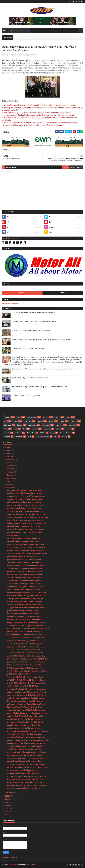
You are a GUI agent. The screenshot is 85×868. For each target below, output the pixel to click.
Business (20, 425)
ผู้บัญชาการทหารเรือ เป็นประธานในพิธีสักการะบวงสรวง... (26, 647)
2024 (7, 454)
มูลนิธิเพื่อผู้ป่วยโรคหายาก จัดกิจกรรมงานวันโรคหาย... (25, 572)
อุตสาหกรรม (46, 425)
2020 (7, 806)
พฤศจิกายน (11, 460)
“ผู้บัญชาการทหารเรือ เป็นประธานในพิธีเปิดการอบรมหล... (27, 496)
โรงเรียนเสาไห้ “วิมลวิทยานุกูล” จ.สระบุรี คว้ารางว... (25, 584)
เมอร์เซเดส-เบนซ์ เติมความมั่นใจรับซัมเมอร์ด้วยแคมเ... (25, 575)
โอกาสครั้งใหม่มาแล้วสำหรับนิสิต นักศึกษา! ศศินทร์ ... (25, 581)
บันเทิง (15, 421)
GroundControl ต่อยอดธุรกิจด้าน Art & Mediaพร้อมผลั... (25, 500)
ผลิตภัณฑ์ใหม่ (32, 418)
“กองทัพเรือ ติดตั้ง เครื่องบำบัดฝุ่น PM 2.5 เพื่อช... (23, 686)
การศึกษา (35, 55)
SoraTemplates (12, 865)
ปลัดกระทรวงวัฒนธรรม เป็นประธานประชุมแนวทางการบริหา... (28, 740)
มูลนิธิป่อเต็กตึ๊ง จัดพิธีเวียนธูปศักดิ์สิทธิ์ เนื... (21, 674)
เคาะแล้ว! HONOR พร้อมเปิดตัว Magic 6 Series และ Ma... (26, 656)
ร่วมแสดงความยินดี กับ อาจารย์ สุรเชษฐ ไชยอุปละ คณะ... (26, 765)
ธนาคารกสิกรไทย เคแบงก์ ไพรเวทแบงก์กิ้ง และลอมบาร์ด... (27, 515)
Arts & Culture (31, 433)
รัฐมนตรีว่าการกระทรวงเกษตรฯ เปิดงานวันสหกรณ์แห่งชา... (27, 548)
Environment (19, 437)
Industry (58, 429)
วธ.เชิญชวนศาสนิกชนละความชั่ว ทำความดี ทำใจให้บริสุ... (27, 608)
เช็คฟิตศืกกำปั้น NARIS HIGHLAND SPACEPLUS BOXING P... (26, 530)
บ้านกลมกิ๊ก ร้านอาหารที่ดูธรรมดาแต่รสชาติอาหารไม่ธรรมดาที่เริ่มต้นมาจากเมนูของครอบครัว (41, 340)
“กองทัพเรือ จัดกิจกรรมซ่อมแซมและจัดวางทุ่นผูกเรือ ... (25, 605)
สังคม (68, 418)
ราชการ (57, 418)
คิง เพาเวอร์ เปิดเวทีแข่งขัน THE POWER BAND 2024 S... (25, 722)
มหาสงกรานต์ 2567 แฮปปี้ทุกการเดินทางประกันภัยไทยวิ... (26, 506)
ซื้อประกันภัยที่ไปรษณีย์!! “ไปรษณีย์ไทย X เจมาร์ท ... (24, 707)
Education (34, 429)
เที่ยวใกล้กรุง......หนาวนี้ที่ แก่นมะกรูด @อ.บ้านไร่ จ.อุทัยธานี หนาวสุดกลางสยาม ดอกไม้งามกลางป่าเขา (43, 369)
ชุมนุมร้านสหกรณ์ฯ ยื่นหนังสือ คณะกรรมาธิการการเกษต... (27, 662)
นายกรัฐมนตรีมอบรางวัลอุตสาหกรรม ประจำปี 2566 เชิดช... (27, 786)
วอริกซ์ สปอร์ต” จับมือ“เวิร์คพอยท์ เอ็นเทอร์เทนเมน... (24, 734)
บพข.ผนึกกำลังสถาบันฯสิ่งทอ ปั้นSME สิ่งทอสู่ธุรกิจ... (24, 725)
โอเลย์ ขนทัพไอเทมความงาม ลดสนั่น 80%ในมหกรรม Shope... (28, 518)
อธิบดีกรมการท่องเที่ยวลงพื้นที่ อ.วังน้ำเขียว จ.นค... (24, 789)
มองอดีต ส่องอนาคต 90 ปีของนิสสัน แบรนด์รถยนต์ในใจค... (27, 566)
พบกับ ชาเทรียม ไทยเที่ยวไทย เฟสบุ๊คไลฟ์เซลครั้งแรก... (25, 620)
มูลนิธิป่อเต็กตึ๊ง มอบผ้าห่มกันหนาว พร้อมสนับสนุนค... (25, 560)
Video (29, 437)
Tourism (40, 421)
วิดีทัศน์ (42, 433)
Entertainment (32, 425)
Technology (47, 429)
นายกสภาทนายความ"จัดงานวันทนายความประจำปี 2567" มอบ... (29, 629)
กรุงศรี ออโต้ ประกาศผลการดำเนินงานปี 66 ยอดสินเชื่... (26, 521)
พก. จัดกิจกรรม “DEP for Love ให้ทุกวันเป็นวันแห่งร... (25, 719)
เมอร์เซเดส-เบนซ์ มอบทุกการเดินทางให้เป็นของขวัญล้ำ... (26, 704)
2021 (7, 803)
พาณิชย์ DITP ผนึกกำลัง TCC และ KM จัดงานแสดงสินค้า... (26, 680)
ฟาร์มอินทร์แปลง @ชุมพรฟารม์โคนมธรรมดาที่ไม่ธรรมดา (30, 378)
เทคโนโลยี (27, 421)
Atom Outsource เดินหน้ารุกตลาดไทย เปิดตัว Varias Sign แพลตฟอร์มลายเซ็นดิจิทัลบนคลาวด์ (39, 387)
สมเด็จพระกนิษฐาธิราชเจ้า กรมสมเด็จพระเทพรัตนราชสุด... (27, 524)
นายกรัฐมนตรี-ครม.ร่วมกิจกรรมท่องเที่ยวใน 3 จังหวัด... (25, 533)
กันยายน (10, 466)
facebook (79, 168)
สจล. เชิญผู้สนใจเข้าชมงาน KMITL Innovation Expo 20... (26, 737)
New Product (7, 425)
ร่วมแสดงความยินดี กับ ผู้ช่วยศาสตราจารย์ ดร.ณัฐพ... (25, 677)
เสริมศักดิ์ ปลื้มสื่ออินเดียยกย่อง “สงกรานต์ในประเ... (24, 617)
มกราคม (10, 792)
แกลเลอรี (6, 433)
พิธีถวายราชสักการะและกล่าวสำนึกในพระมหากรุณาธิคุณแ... (27, 635)
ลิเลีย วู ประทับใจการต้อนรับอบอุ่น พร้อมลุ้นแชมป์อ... (24, 590)
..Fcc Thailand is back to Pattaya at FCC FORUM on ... (25, 563)
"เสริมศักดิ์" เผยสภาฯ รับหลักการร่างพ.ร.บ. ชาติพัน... (24, 527)
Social (6, 429)
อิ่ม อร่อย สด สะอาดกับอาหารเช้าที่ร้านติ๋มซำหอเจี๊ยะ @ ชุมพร (31, 331)
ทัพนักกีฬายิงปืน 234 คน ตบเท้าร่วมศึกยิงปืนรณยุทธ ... (25, 632)
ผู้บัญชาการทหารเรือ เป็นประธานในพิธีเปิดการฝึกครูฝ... (26, 759)
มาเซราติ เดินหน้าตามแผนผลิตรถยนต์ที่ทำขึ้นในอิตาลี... (26, 780)
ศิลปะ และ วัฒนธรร (65, 433)
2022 (7, 799)
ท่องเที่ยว (45, 418)
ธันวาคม (10, 457)
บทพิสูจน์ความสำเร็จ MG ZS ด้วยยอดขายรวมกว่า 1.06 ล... (26, 623)
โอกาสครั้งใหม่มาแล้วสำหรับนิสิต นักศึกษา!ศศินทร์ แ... (25, 569)
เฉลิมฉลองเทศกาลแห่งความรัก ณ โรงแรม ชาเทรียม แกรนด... (28, 783)
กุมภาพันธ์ (11, 488)
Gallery (52, 433)
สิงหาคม (10, 469)
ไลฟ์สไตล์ (7, 418)
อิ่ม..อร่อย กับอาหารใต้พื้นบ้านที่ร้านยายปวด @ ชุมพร (28, 349)
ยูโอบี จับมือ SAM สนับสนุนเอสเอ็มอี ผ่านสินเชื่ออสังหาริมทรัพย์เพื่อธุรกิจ (34, 322)
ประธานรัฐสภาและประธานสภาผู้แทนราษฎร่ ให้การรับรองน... (28, 731)
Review (69, 429)
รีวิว (24, 429)
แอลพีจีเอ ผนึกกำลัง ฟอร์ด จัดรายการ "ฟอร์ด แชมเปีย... (25, 653)
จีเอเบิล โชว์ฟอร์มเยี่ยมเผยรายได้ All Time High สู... (24, 539)
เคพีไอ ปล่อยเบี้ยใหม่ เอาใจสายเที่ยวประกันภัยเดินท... (25, 503)
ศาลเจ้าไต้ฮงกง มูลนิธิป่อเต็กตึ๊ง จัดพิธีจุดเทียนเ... (23, 771)
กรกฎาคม (11, 472)
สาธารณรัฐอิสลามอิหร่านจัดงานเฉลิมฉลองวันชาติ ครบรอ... (27, 777)
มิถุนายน (10, 475)
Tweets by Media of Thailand (10, 304)
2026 (7, 448)
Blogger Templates (30, 865)
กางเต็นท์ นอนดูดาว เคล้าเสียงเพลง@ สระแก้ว (26, 396)
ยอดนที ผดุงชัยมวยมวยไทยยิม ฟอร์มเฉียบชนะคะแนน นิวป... (27, 671)
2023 (7, 796)
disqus (72, 168)
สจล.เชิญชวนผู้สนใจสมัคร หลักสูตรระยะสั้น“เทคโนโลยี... (26, 689)
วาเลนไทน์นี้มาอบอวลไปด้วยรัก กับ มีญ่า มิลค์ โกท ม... (25, 749)
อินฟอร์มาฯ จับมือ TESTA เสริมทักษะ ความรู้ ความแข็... (25, 716)
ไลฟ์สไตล (18, 433)
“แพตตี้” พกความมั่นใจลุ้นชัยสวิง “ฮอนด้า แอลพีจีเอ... (25, 650)
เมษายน (10, 481)
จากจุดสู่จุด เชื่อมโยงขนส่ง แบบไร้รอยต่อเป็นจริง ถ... (24, 774)
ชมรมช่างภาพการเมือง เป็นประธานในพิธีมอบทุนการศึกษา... (27, 551)
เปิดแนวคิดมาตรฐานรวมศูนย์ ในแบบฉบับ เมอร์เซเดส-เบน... (27, 593)
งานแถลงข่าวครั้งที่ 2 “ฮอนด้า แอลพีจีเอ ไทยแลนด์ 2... (25, 746)
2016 (7, 815)
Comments (63, 293)
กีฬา (5, 421)
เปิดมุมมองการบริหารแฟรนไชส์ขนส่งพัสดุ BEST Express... (26, 744)
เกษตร (62, 421)
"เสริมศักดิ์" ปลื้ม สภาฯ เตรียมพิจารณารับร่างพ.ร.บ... (24, 542)
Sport (15, 429)
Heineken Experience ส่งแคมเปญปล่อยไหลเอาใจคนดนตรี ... (27, 596)
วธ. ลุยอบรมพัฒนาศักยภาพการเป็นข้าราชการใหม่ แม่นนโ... (27, 638)
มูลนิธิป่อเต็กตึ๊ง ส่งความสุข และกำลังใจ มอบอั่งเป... (24, 611)
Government (59, 425)
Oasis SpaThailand (13, 536)
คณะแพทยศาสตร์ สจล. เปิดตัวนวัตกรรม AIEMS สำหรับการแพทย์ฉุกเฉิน (33, 313)
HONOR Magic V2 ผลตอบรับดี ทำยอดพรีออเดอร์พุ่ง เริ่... (25, 756)
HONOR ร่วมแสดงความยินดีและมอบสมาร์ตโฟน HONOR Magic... (28, 659)
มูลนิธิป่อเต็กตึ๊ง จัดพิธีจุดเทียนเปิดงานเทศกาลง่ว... (23, 557)
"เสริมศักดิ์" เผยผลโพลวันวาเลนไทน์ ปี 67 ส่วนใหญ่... (25, 762)
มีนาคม (10, 485)
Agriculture (7, 437)
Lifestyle (51, 421)
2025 (7, 451)
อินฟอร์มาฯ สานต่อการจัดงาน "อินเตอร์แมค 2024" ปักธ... (26, 692)
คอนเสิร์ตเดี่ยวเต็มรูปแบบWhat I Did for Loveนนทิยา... (25, 602)
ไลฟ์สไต (64, 437)
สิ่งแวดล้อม (72, 425)
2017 (7, 812)
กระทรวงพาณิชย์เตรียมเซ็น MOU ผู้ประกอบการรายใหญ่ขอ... (27, 753)
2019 (7, 809)
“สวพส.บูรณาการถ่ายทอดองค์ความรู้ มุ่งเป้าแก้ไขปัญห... (26, 599)
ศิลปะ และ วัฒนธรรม (43, 437)
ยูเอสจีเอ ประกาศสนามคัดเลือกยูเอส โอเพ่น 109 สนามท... (26, 698)
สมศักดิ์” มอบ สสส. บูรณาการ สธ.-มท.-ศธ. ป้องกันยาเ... (26, 665)
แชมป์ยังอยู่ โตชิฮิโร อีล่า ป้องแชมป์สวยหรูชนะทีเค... (25, 494)
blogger (66, 168)
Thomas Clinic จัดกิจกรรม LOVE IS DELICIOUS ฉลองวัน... (26, 710)
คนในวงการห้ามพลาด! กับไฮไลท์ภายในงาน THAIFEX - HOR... (27, 768)
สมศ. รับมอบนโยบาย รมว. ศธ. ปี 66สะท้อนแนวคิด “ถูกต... (26, 695)
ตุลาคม (10, 463)
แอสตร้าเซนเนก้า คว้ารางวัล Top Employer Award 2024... (26, 512)
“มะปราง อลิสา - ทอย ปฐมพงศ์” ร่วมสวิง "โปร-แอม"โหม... (26, 587)
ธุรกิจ (19, 418)
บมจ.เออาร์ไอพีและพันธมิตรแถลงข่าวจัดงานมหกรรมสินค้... (27, 713)
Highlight (22, 293)
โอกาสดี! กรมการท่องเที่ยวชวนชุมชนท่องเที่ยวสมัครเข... (26, 626)
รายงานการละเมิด (10, 858)
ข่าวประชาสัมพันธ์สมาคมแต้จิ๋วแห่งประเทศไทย (23, 614)
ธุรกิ (55, 437)
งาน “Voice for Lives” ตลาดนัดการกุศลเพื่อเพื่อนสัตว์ (24, 578)
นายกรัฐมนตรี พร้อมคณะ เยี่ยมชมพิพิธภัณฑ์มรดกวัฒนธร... (27, 491)
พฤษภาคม (11, 478)
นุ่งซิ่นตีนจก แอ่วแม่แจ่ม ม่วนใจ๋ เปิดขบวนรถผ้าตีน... (24, 668)
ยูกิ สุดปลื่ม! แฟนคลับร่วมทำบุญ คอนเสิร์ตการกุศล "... (25, 641)
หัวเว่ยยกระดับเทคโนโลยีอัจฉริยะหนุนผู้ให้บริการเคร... (25, 509)
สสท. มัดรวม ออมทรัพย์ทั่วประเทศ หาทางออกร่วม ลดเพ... (26, 545)
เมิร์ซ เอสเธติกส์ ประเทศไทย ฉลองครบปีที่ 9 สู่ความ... (25, 701)
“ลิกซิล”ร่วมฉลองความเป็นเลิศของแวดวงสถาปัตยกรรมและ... (28, 554)
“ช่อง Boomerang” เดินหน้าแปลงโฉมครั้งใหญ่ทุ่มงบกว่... (26, 644)
